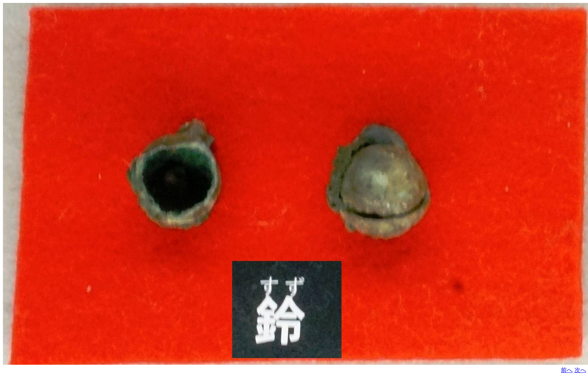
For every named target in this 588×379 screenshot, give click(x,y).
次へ (580, 370)
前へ (567, 370)
